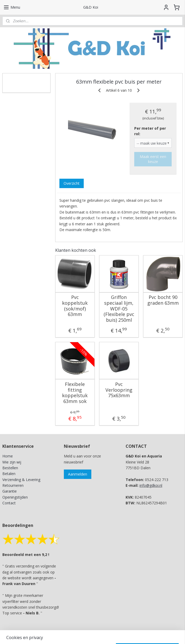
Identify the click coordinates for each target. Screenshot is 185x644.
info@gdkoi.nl (151, 485)
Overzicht (72, 183)
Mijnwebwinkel (146, 634)
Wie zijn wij (12, 462)
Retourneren (13, 485)
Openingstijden (15, 497)
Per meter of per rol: (150, 131)
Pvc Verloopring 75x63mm (119, 390)
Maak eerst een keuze (153, 159)
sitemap (69, 634)
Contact (9, 503)
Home (8, 456)
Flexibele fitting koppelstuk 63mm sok (75, 393)
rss (80, 634)
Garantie (10, 491)
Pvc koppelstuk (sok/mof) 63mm (75, 306)
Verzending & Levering (21, 480)
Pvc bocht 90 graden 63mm (163, 300)
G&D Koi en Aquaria (25, 80)
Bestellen (10, 468)
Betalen (9, 474)
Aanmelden (78, 474)
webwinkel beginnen (100, 634)
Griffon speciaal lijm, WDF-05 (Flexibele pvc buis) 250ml (119, 309)
